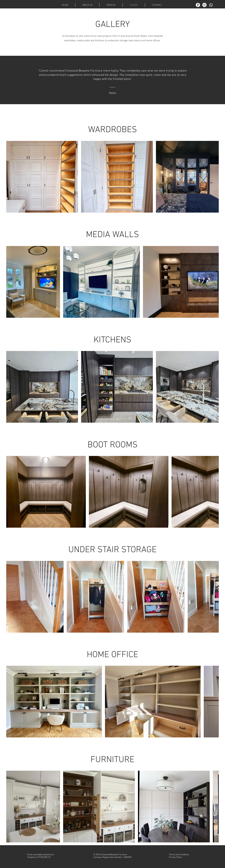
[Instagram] (204, 5)
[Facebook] (198, 5)
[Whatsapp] (211, 5)
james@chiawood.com (44, 855)
